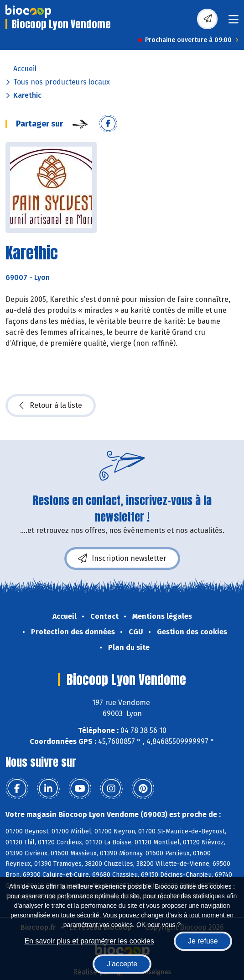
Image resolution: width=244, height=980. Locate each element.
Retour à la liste (51, 406)
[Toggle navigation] (234, 22)
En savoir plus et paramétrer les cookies (89, 941)
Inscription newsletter (122, 558)
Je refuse (203, 941)
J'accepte (122, 964)
